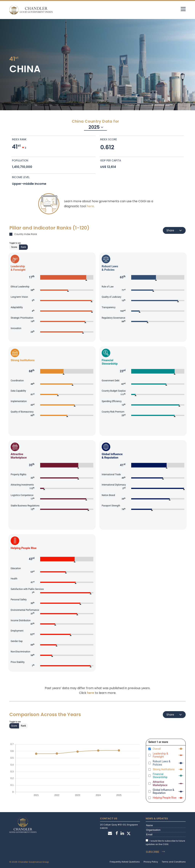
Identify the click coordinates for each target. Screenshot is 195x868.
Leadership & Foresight (160, 755)
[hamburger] (183, 9)
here (90, 206)
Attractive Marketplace (160, 784)
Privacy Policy (151, 862)
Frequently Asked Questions (125, 862)
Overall (157, 749)
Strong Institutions (164, 769)
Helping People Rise (165, 798)
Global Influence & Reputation (163, 791)
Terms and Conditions (174, 862)
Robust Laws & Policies (162, 763)
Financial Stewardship (160, 776)
